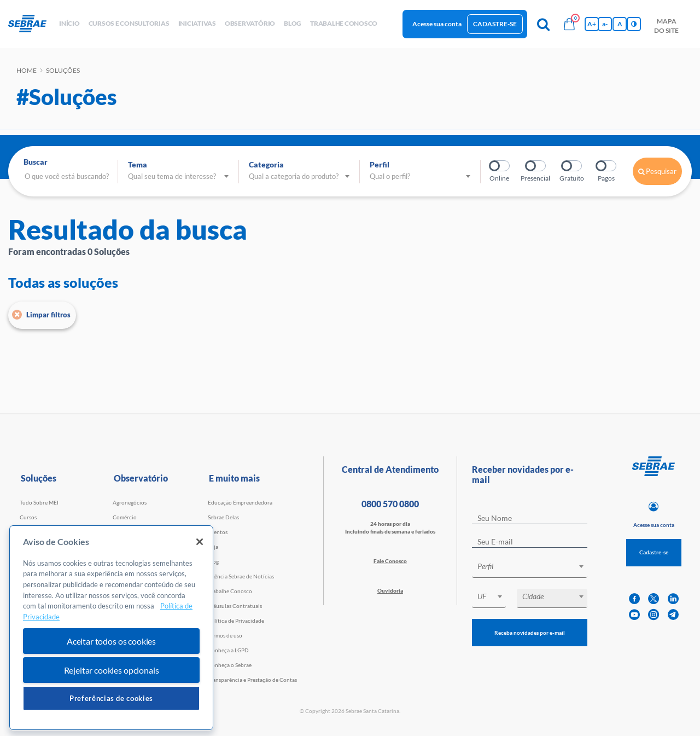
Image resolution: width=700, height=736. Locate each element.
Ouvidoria (390, 590)
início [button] (69, 23)
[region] (111, 628)
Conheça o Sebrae (230, 665)
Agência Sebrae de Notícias (241, 576)
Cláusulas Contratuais (235, 606)
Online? (500, 166)
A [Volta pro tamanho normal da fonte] (620, 24)
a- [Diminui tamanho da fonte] (605, 24)
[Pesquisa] (543, 24)
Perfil (380, 164)
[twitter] (654, 599)
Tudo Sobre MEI (39, 502)
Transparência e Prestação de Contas (252, 680)
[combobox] (530, 568)
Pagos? (607, 166)
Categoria (266, 164)
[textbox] (535, 566)
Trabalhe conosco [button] (344, 23)
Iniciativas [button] (197, 23)
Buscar (36, 162)
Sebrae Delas (223, 517)
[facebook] (634, 599)
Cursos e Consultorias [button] (129, 23)
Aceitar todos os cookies (111, 641)
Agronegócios (130, 502)
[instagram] (654, 615)
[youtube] (634, 615)
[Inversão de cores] (634, 24)
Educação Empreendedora (240, 502)
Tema (138, 164)
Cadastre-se (495, 24)
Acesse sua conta (437, 24)
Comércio (125, 517)
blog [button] (293, 23)
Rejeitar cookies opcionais (112, 670)
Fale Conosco (390, 561)
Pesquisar (657, 171)
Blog (213, 561)
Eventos (218, 532)
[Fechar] (200, 542)
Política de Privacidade (236, 621)
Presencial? (536, 166)
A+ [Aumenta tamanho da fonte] (592, 24)
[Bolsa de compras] (569, 24)
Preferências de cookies (111, 698)
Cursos (28, 517)
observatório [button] (250, 23)
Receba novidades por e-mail (530, 633)
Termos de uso (225, 635)
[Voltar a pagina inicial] (31, 24)
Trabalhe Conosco (230, 591)
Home (27, 70)
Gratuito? (572, 166)
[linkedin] (673, 599)
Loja (213, 547)
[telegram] (673, 615)
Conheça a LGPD (228, 650)
